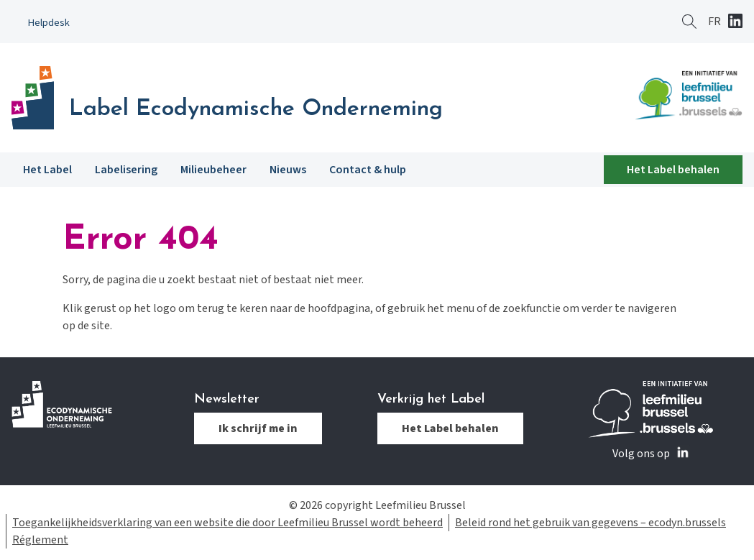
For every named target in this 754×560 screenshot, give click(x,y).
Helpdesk (49, 23)
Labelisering (126, 170)
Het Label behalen (673, 170)
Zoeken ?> (689, 22)
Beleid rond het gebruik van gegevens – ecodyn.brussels (590, 523)
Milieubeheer (213, 170)
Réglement (40, 540)
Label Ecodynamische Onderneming (256, 109)
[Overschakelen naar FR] (714, 22)
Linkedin (735, 22)
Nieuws (288, 170)
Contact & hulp (368, 170)
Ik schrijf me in (258, 428)
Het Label (47, 170)
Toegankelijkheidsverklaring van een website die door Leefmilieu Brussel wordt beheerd (227, 523)
